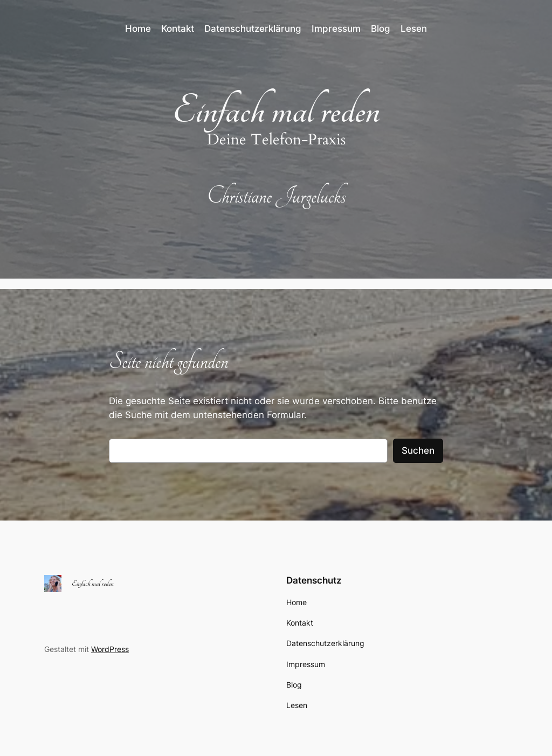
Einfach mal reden (276, 110)
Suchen (418, 450)
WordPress (110, 649)
